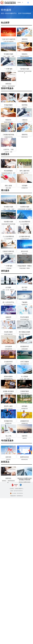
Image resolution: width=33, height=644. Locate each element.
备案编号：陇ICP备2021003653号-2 (16, 637)
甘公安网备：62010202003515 (16, 639)
